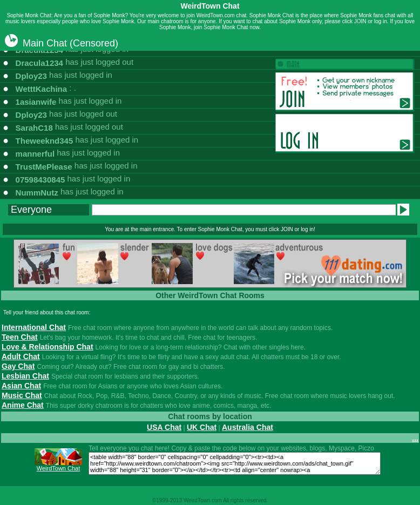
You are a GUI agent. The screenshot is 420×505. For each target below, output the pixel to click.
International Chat (34, 327)
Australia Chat (248, 427)
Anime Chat (23, 405)
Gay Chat (18, 366)
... (415, 438)
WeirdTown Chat (59, 468)
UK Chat (202, 427)
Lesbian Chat (25, 376)
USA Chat (164, 427)
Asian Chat (21, 386)
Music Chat (22, 395)
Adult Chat (21, 356)
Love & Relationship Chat (48, 347)
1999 (162, 500)
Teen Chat (20, 337)
